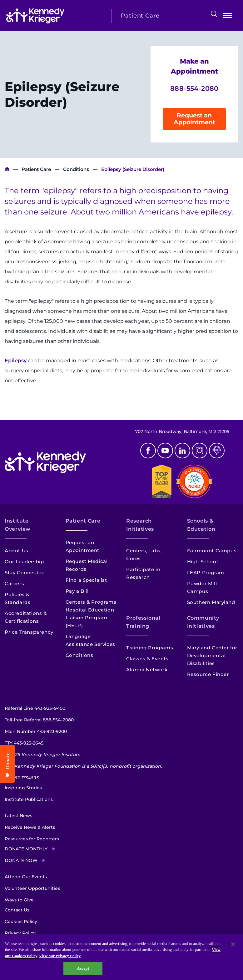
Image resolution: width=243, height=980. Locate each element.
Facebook (148, 451)
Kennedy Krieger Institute (7, 169)
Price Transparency (29, 632)
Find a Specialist (86, 580)
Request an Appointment (194, 119)
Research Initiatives (140, 525)
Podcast (217, 451)
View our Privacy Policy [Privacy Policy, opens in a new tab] (60, 956)
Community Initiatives (203, 622)
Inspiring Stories (23, 788)
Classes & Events (147, 659)
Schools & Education (201, 525)
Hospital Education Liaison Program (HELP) (90, 618)
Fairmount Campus (212, 551)
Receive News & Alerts (30, 827)
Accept (83, 968)
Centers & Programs (91, 602)
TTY (24, 743)
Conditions (76, 169)
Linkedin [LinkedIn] (182, 451)
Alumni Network (147, 670)
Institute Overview (18, 525)
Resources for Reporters (32, 839)
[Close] (233, 944)
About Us (17, 551)
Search (214, 14)
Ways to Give (19, 900)
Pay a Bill (77, 591)
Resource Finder (208, 674)
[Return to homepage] (54, 16)
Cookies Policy (21, 921)
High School (203, 562)
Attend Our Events (26, 877)
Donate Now (21, 860)
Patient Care (36, 169)
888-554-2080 (194, 88)
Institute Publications (29, 799)
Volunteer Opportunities (32, 888)
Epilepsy (16, 361)
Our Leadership (24, 562)
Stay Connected (25, 573)
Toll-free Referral (39, 720)
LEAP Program (206, 573)
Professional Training (143, 622)
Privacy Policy (20, 933)
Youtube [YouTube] (165, 451)
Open (228, 17)
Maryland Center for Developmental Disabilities (212, 655)
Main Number (36, 731)
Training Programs (150, 648)
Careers (14, 583)
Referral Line (35, 708)
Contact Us (17, 910)
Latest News (18, 816)
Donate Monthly (26, 849)
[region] (121, 957)
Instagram (200, 451)
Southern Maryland (211, 602)
